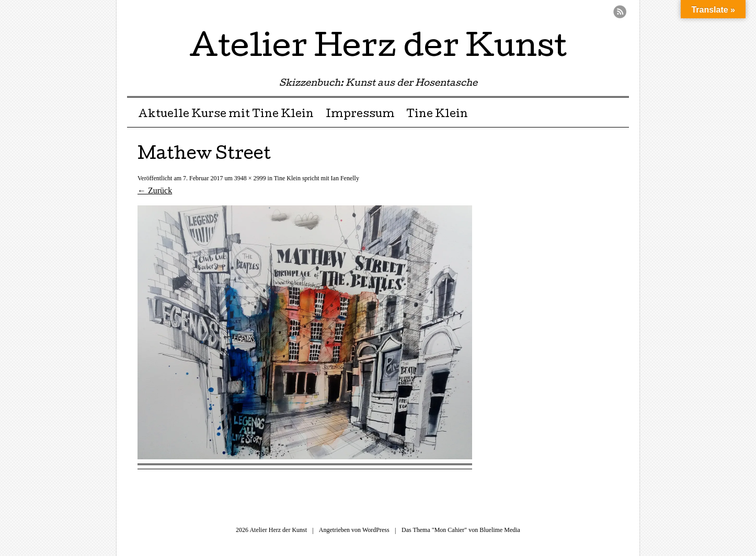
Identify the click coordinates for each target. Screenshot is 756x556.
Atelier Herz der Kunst (378, 49)
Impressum (360, 115)
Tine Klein (437, 115)
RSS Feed (620, 12)
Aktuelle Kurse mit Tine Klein (226, 115)
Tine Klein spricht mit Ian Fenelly (317, 178)
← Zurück (155, 190)
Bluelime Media (500, 530)
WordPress (376, 530)
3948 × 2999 (250, 178)
